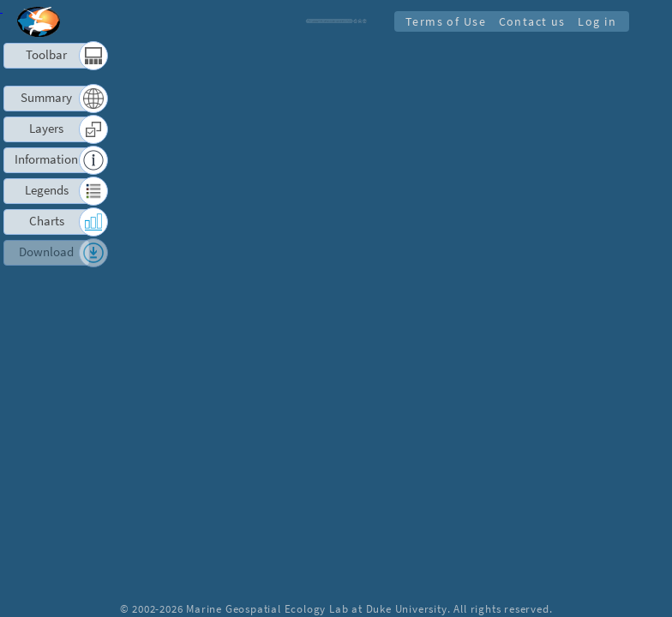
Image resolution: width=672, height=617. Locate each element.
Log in (596, 21)
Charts (46, 221)
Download (47, 252)
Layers (46, 128)
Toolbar (47, 54)
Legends (47, 190)
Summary (47, 97)
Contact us (529, 21)
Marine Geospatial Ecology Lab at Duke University (316, 608)
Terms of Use (440, 21)
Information (47, 159)
